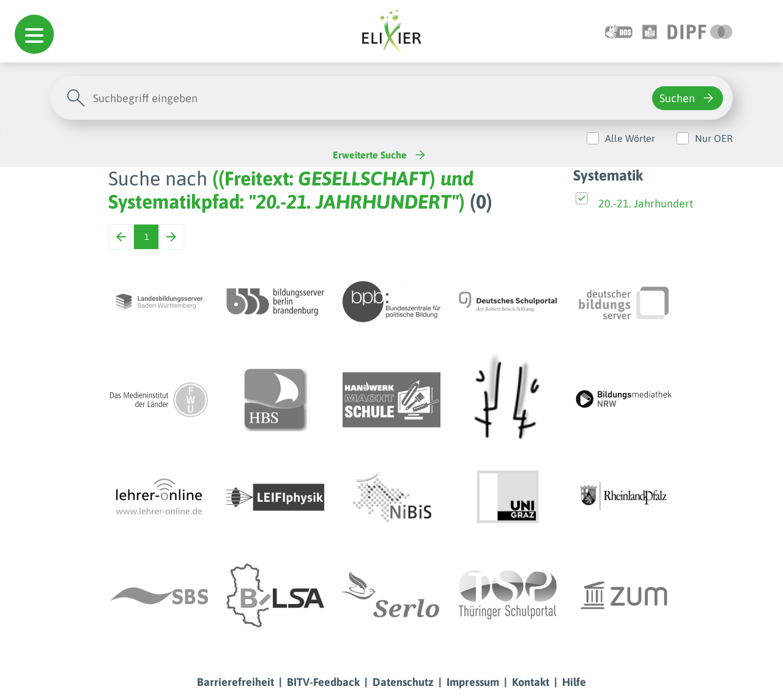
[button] (34, 34)
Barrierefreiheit (236, 682)
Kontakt (531, 682)
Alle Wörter (630, 138)
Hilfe (574, 682)
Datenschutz (403, 682)
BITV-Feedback (323, 682)
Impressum (473, 682)
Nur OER (714, 138)
